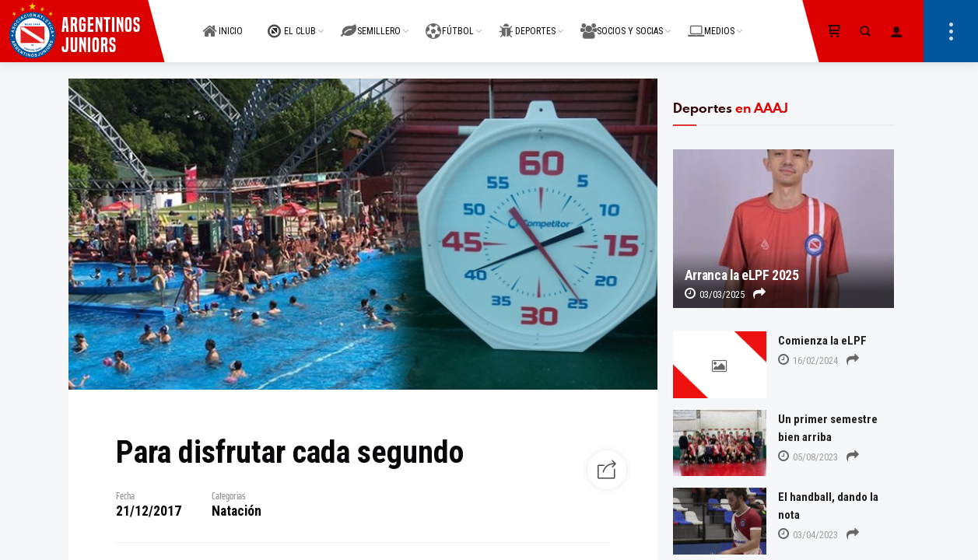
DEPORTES (527, 22)
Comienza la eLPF (822, 341)
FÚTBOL (450, 22)
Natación (237, 511)
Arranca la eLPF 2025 (742, 275)
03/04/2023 (808, 535)
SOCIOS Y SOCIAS (622, 22)
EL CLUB (292, 22)
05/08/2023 (808, 457)
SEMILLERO (371, 22)
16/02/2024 (808, 360)
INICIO (223, 22)
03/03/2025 (715, 294)
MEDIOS (711, 22)
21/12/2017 (149, 511)
